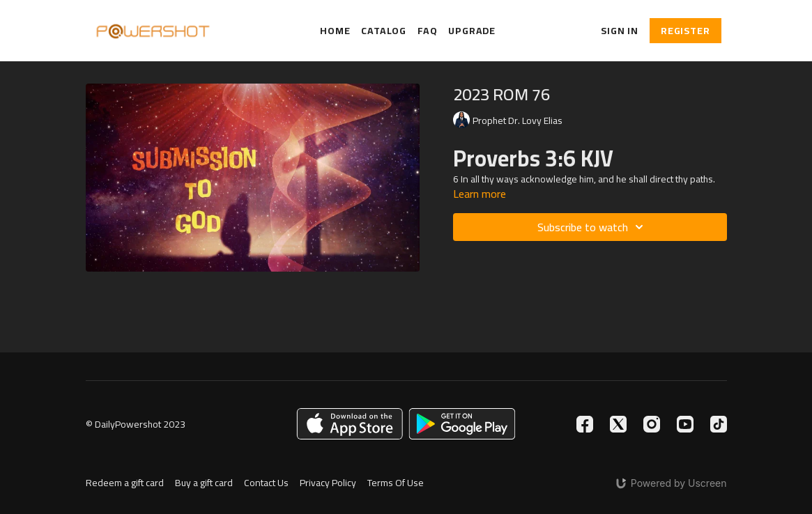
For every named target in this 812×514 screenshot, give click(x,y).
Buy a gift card (204, 483)
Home (335, 31)
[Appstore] (350, 424)
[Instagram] (652, 424)
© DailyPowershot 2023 (136, 424)
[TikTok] (719, 424)
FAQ (427, 31)
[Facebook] (585, 424)
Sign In (620, 31)
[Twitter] (618, 424)
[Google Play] (462, 424)
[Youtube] (685, 424)
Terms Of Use (396, 483)
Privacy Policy (328, 483)
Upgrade (472, 31)
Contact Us (266, 483)
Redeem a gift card (125, 483)
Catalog (384, 31)
